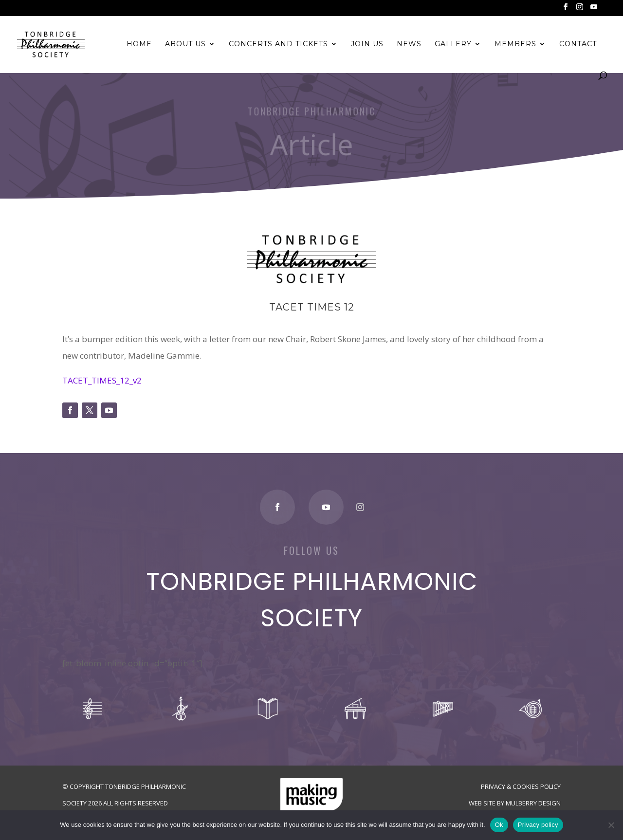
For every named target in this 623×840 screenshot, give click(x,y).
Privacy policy (538, 825)
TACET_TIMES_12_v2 (102, 380)
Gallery (453, 44)
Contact (578, 44)
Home (139, 44)
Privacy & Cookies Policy (521, 786)
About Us (185, 44)
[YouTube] (594, 10)
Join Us (367, 44)
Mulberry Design (533, 803)
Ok (499, 825)
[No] (611, 825)
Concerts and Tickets (278, 44)
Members (515, 44)
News (409, 44)
